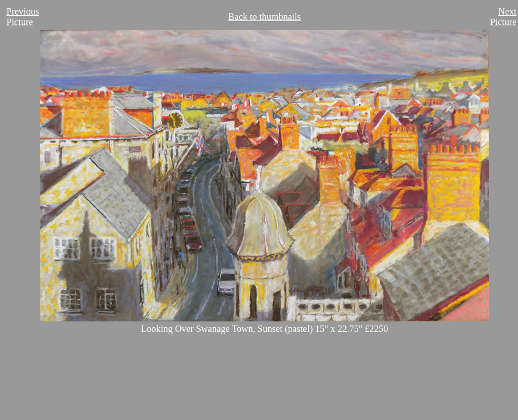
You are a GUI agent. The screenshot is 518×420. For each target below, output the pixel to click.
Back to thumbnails (264, 17)
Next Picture (503, 17)
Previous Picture (23, 17)
